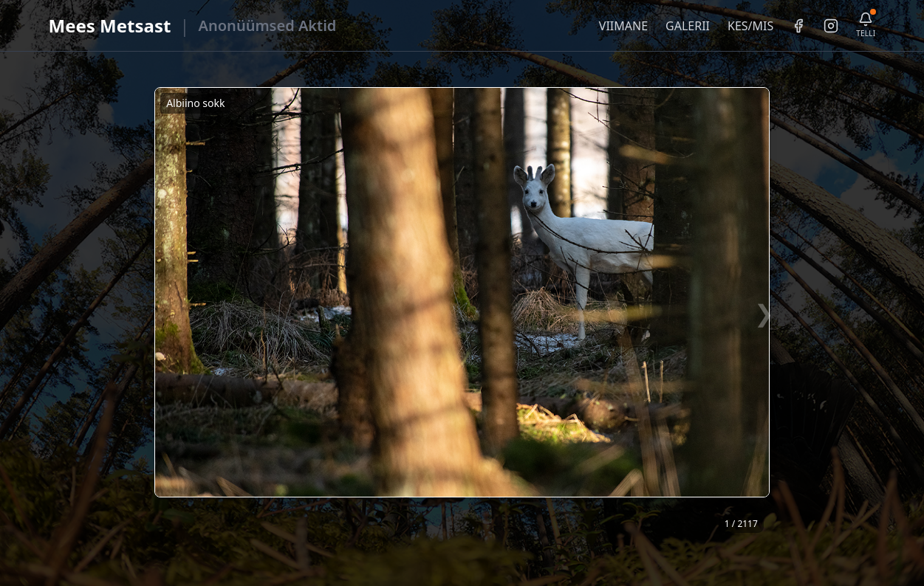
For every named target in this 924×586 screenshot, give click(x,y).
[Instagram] (831, 26)
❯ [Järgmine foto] (764, 313)
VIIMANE (623, 26)
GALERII (688, 26)
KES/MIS (750, 26)
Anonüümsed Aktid (268, 25)
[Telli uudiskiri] (866, 25)
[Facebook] (798, 26)
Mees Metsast (110, 25)
